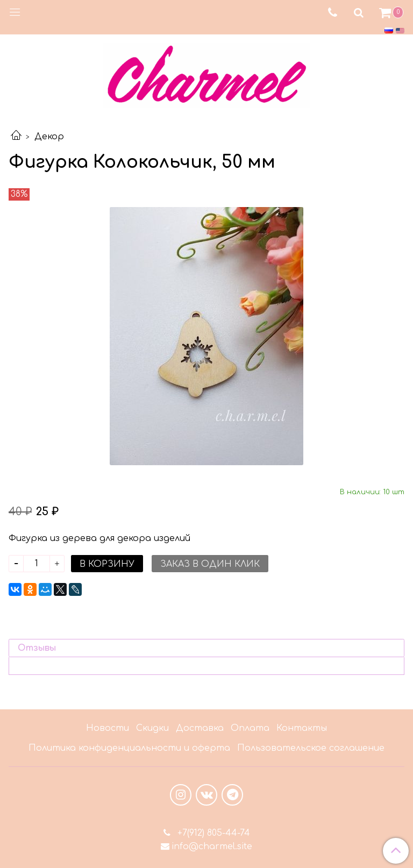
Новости (108, 728)
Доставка (200, 728)
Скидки (152, 728)
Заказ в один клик (210, 564)
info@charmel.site (212, 846)
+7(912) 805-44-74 (212, 833)
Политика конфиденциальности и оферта (129, 748)
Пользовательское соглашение (311, 748)
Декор (49, 137)
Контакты (302, 728)
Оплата (250, 728)
